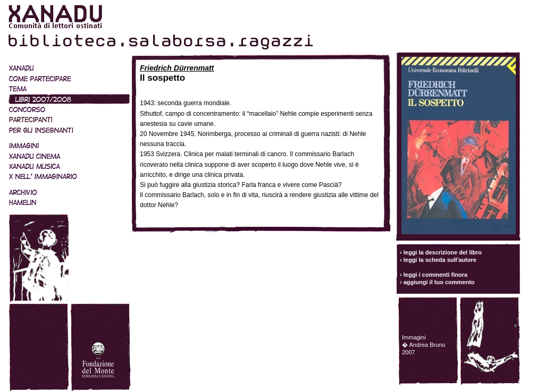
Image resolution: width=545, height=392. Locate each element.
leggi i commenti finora (435, 275)
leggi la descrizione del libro (443, 252)
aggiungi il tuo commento (439, 282)
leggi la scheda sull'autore (440, 260)
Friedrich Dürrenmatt (177, 68)
